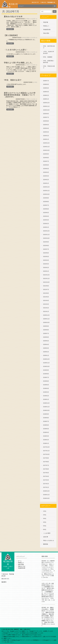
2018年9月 (46, 414)
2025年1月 (46, 139)
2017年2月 (46, 484)
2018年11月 (46, 407)
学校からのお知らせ (32, 19)
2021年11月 (46, 279)
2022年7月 (46, 249)
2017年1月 (46, 487)
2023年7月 (46, 205)
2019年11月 (46, 363)
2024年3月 (46, 176)
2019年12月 (46, 359)
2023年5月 (46, 213)
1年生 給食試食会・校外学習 (49, 62)
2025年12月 (46, 103)
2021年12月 (46, 275)
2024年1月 (46, 183)
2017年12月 (46, 447)
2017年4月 (46, 476)
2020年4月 (46, 344)
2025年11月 (46, 106)
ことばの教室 (47, 533)
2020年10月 (46, 322)
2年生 (45, 515)
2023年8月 (46, 202)
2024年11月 (46, 147)
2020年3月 (46, 348)
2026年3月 (46, 92)
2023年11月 (46, 191)
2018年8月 (46, 418)
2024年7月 (46, 161)
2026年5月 (46, 88)
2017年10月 (46, 454)
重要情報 (46, 544)
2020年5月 (46, 341)
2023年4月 (46, 216)
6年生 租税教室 (48, 57)
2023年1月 (46, 227)
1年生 (36, 82)
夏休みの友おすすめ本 (13, 17)
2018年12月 (46, 403)
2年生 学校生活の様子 (49, 67)
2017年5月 (46, 473)
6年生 (25, 38)
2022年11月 (46, 235)
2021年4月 (46, 301)
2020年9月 (46, 326)
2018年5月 (46, 429)
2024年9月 (46, 154)
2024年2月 (46, 180)
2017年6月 (46, 469)
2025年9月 (46, 114)
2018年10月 (46, 410)
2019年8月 (46, 374)
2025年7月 (46, 117)
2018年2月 (46, 440)
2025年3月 (46, 132)
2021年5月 (46, 297)
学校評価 (46, 22)
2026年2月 (46, 95)
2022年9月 (46, 242)
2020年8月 (46, 330)
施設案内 (4, 582)
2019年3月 (46, 392)
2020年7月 (46, 333)
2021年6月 (46, 293)
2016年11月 (46, 495)
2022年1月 (46, 271)
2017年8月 (46, 462)
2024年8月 (46, 158)
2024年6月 (46, 165)
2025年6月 (46, 121)
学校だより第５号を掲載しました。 (19, 63)
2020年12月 (46, 315)
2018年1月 (46, 443)
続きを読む (10, 29)
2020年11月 (46, 319)
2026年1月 (46, 99)
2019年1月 (46, 399)
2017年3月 (46, 480)
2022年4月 (46, 260)
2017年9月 (46, 458)
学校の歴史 (46, 33)
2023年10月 (46, 194)
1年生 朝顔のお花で (13, 80)
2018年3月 (46, 436)
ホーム (20, 561)
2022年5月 (46, 257)
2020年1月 (46, 355)
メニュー (21, 6)
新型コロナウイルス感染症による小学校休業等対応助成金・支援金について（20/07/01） (20, 95)
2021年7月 (46, 290)
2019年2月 (46, 396)
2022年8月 (46, 246)
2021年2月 (46, 308)
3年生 (45, 519)
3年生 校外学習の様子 (49, 47)
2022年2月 (46, 268)
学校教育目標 (47, 30)
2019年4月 (46, 388)
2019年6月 (46, 381)
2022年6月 (46, 253)
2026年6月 (46, 84)
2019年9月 (46, 370)
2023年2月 (46, 224)
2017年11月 (46, 451)
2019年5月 (46, 385)
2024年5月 (46, 169)
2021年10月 (46, 282)
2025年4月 (46, 128)
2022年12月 (46, 231)
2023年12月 (46, 187)
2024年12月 (46, 143)
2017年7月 (46, 465)
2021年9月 (46, 286)
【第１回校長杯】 (11, 35)
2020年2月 (46, 352)
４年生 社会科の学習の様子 (49, 52)
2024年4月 (46, 172)
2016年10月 (46, 498)
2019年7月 (46, 377)
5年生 (45, 526)
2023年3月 (46, 220)
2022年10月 (46, 238)
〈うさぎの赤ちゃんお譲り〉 (16, 50)
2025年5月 (46, 125)
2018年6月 (46, 425)
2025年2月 (46, 136)
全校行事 (46, 537)
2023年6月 (46, 209)
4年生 (45, 522)
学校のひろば (22, 566)
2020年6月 (46, 337)
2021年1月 (46, 311)
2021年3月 (46, 304)
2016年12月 (46, 491)
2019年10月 (46, 366)
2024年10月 (46, 150)
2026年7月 (46, 81)
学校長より (46, 26)
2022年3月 (46, 264)
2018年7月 (46, 421)
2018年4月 (46, 432)
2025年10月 (46, 110)
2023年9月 (46, 198)
